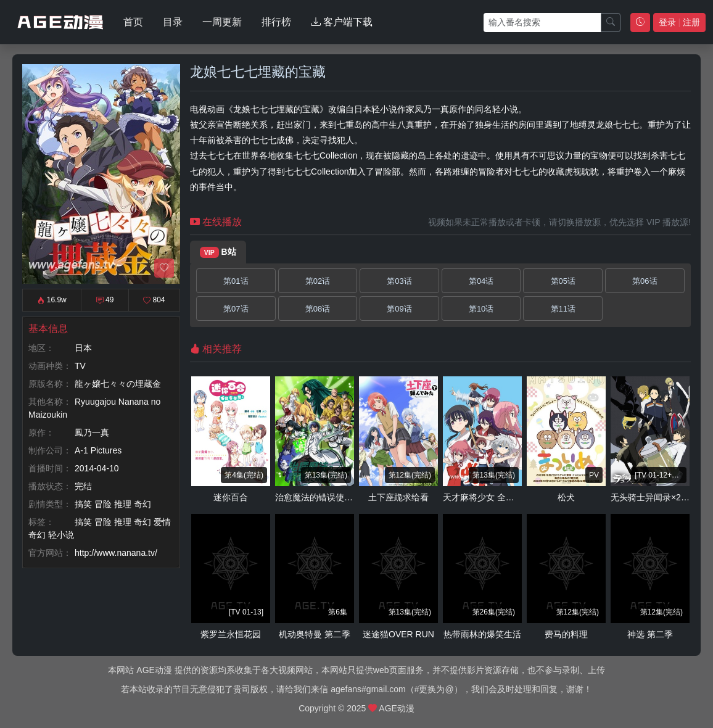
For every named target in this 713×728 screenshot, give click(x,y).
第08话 (318, 309)
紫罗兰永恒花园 (231, 634)
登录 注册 (679, 22)
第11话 (563, 309)
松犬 (566, 497)
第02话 (318, 281)
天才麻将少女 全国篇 (483, 497)
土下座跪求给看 (398, 497)
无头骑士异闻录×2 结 (651, 497)
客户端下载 (342, 22)
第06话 (645, 281)
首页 (133, 22)
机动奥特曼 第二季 (315, 634)
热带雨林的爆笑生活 (482, 634)
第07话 (236, 309)
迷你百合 (231, 497)
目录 (173, 22)
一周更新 (222, 22)
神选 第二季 (650, 634)
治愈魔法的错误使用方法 (323, 497)
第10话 (481, 309)
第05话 (563, 281)
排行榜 (276, 22)
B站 (218, 252)
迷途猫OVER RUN (398, 634)
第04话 (481, 281)
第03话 (399, 281)
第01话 (236, 281)
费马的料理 (566, 634)
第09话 (399, 309)
